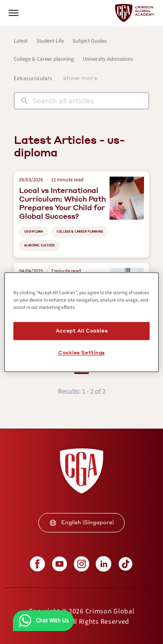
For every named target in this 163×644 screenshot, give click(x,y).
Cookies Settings (81, 353)
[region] (81, 322)
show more (80, 78)
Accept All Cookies (81, 331)
